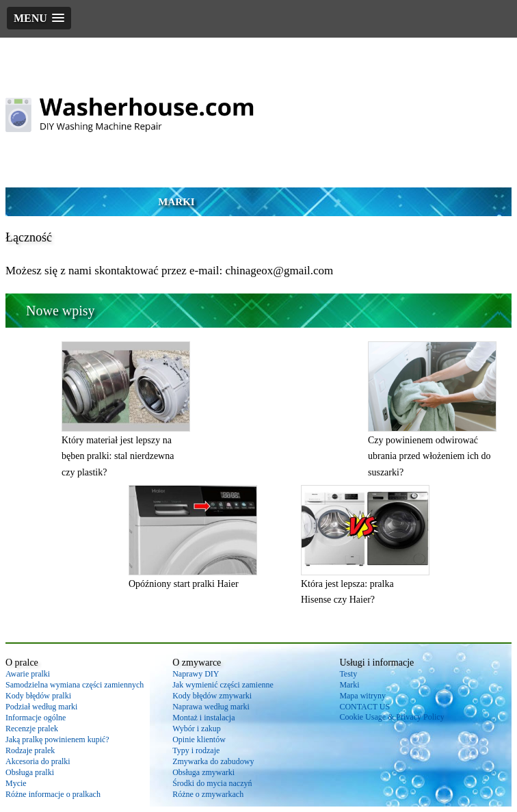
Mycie (16, 783)
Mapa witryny (362, 696)
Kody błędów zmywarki (212, 696)
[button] (39, 18)
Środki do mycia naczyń (212, 783)
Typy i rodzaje (196, 750)
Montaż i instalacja (203, 718)
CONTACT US (364, 707)
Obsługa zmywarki (203, 772)
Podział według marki (41, 707)
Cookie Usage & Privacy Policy (392, 717)
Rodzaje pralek (30, 750)
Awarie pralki (28, 674)
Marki (176, 202)
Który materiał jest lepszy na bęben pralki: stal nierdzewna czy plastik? (118, 457)
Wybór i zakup (197, 729)
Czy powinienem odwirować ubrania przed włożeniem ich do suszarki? (429, 457)
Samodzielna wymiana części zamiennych (75, 685)
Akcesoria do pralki (38, 761)
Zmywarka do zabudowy (213, 761)
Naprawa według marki (211, 707)
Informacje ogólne (36, 718)
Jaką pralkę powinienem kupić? (57, 739)
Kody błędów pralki (38, 696)
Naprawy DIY (196, 674)
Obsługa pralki (30, 772)
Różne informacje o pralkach (53, 794)
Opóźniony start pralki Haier (184, 584)
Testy (348, 674)
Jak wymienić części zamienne (223, 685)
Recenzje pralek (32, 729)
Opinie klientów (199, 739)
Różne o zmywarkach (208, 794)
